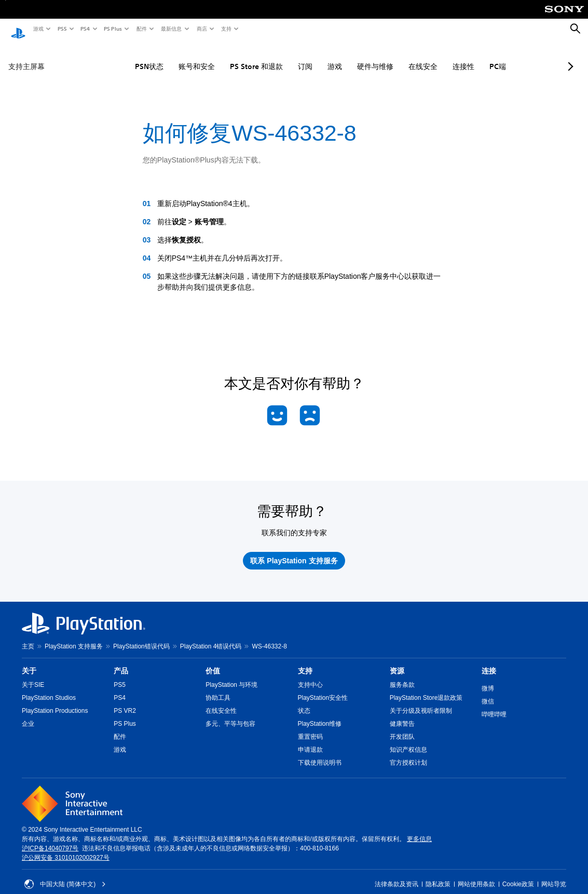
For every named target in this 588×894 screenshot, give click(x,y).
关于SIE (33, 675)
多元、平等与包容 (230, 714)
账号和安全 (169, 57)
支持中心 (310, 675)
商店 (201, 29)
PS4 (85, 29)
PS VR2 (125, 701)
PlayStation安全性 (323, 688)
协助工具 (218, 688)
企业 (28, 714)
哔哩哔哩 (494, 705)
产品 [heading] (121, 661)
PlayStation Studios (49, 688)
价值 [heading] (213, 661)
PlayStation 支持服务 (74, 636)
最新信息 (171, 29)
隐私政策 (438, 874)
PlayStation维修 (320, 714)
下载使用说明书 (320, 753)
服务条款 (402, 675)
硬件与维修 (348, 57)
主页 (28, 636)
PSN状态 (122, 57)
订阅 (278, 57)
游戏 (38, 29)
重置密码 (310, 727)
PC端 (470, 57)
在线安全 (395, 57)
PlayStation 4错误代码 (211, 636)
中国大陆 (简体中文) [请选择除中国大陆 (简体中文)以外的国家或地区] (65, 874)
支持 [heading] (305, 661)
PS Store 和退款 (229, 57)
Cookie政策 (518, 874)
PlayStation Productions (55, 701)
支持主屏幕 (26, 57)
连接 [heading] (489, 661)
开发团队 (402, 727)
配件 (141, 29)
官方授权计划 (408, 753)
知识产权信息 (408, 740)
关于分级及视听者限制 (421, 701)
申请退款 (310, 740)
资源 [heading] (397, 661)
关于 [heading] (29, 661)
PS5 (61, 29)
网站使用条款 (476, 874)
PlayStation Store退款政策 (426, 688)
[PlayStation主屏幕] (18, 29)
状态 (304, 701)
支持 (226, 29)
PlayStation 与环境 (231, 675)
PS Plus (112, 29)
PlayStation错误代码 (141, 636)
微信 (488, 692)
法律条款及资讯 (396, 874)
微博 (488, 679)
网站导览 (554, 874)
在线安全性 (221, 701)
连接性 (436, 57)
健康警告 (402, 714)
